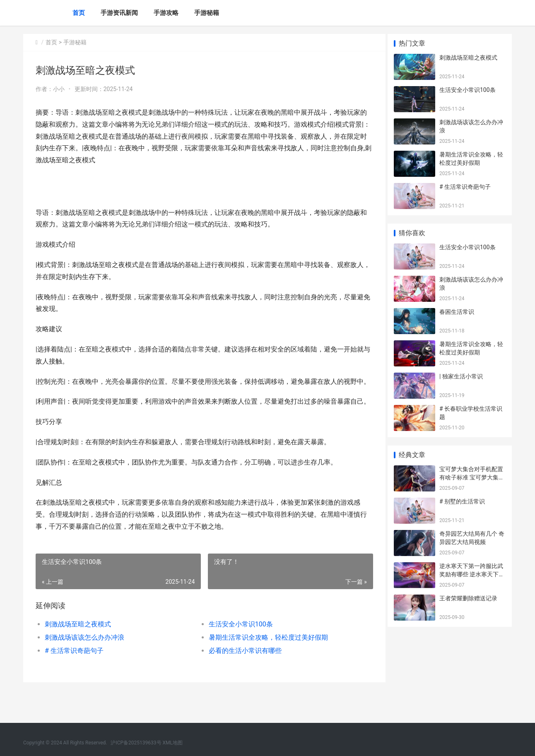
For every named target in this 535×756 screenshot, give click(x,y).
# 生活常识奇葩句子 (74, 675)
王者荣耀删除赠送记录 (468, 598)
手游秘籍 (207, 13)
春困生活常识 (457, 312)
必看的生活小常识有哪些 (242, 675)
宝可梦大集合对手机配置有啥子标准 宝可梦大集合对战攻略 (472, 477)
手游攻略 (166, 13)
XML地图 (173, 743)
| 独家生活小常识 (461, 376)
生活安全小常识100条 (237, 648)
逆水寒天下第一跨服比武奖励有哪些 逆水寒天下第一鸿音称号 (472, 574)
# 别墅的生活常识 (462, 501)
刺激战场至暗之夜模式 (78, 648)
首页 (79, 13)
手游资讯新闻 (119, 13)
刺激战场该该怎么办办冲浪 (84, 661)
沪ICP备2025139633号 (136, 743)
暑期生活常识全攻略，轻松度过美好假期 (265, 661)
